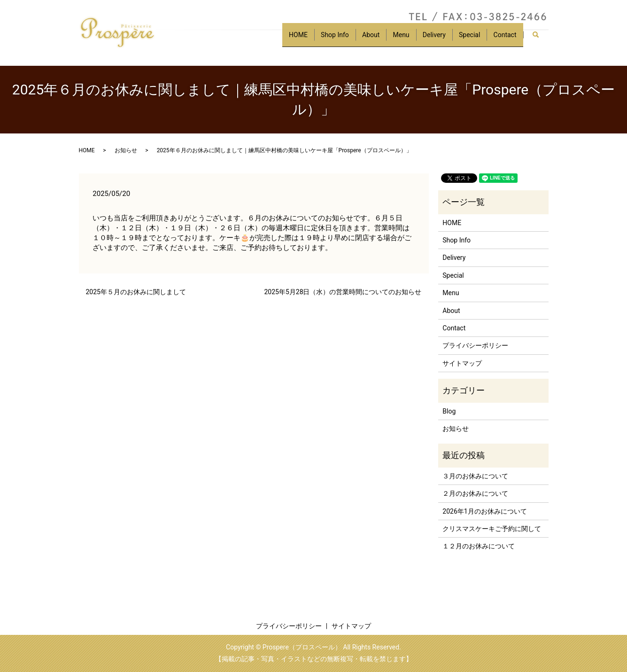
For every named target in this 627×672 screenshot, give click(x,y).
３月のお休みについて (475, 476)
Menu (392, 39)
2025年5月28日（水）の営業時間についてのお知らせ (343, 292)
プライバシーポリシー (475, 345)
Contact (504, 39)
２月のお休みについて (475, 493)
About (360, 39)
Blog (449, 411)
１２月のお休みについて (479, 546)
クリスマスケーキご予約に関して (492, 529)
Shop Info (321, 39)
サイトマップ (462, 363)
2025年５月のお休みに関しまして (136, 292)
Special (466, 39)
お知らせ (126, 150)
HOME (282, 39)
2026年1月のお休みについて (484, 511)
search (540, 39)
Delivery (428, 39)
